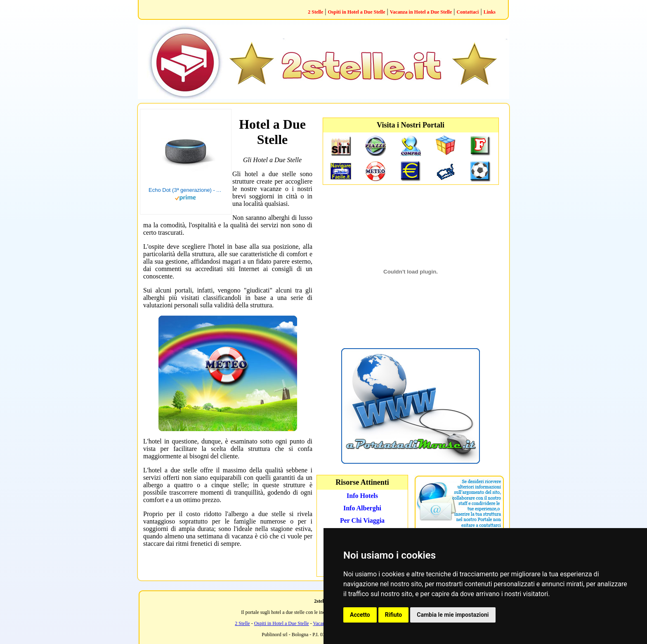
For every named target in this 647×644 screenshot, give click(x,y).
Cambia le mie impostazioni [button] (453, 615)
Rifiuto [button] (394, 615)
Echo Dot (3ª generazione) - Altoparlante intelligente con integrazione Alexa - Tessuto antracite (186, 190)
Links (490, 12)
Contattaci (468, 12)
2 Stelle (315, 12)
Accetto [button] (360, 615)
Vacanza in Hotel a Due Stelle (421, 12)
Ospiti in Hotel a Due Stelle (356, 12)
